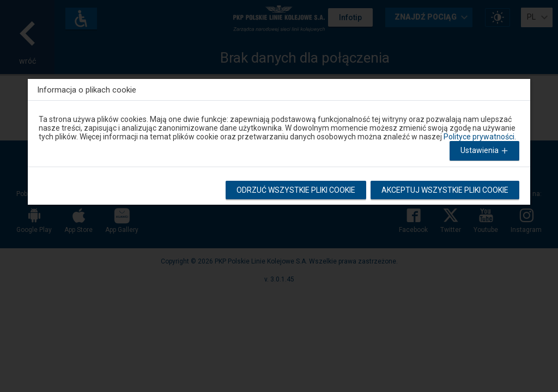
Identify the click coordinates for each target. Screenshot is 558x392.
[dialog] (279, 139)
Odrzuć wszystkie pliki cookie (296, 190)
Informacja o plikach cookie (87, 90)
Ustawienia (486, 151)
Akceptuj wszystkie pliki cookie (445, 190)
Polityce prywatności (479, 137)
